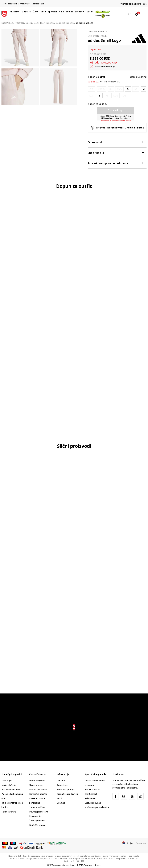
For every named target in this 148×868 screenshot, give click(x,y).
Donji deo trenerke (65, 23)
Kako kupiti (7, 781)
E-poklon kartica (93, 789)
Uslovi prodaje (36, 785)
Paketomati (91, 798)
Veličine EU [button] (93, 82)
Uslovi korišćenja (37, 781)
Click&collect (91, 794)
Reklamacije (35, 816)
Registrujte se (139, 4)
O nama (61, 781)
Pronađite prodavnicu (67, 794)
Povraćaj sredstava (39, 812)
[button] (131, 14)
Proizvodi (19, 23)
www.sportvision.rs (61, 865)
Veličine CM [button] (115, 82)
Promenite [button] (141, 843)
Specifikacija (116, 153)
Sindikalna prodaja (66, 789)
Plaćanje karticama (11, 789)
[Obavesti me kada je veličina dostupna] (91, 89)
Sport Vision (7, 23)
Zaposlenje (62, 785)
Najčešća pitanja (37, 825)
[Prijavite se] (137, 14)
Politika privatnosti (38, 789)
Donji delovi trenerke (44, 23)
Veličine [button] (104, 82)
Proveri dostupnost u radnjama (116, 163)
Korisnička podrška (38, 794)
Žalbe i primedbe (37, 821)
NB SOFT (80, 865)
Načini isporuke (9, 812)
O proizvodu (116, 142)
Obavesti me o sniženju (104, 66)
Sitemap (61, 803)
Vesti (59, 798)
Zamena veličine (37, 807)
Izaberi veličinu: (97, 77)
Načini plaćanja (9, 785)
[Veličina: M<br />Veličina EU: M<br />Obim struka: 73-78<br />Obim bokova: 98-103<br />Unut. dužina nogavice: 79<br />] (143, 89)
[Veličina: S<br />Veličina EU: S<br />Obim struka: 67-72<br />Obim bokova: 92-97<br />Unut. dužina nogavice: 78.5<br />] (128, 89)
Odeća (29, 23)
